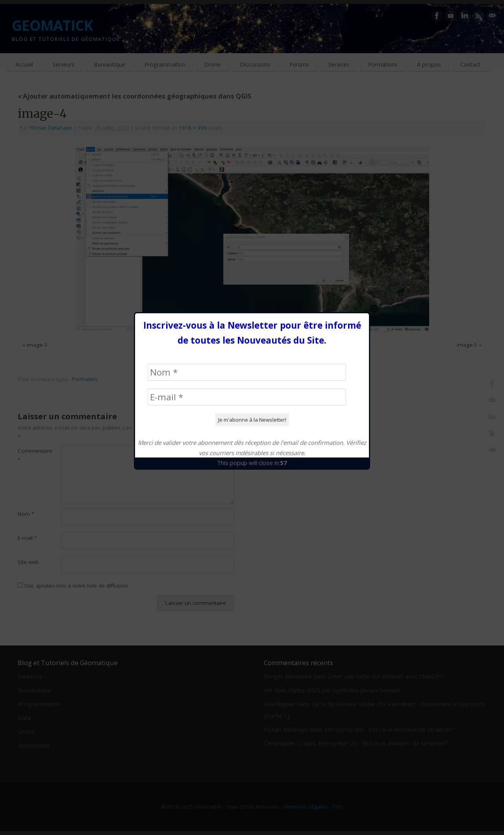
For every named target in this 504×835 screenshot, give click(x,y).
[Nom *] (247, 205)
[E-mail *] (247, 230)
